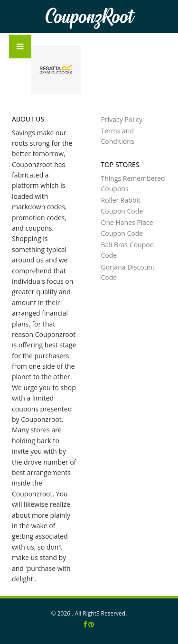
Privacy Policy (122, 119)
